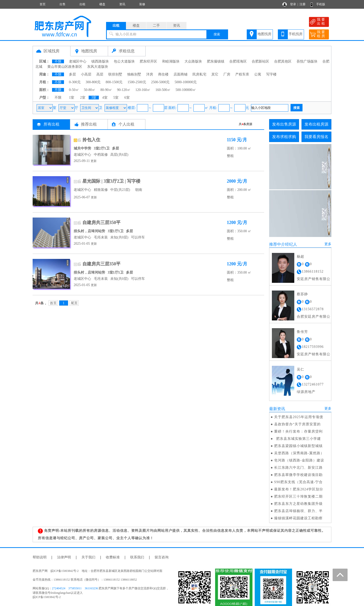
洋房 (150, 74)
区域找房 (52, 51)
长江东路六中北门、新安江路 (298, 468)
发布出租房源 (316, 124)
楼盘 (102, 4)
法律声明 (64, 557)
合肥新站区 (260, 61)
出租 (82, 4)
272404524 (59, 588)
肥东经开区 (148, 61)
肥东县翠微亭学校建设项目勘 (298, 475)
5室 (116, 98)
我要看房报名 (316, 137)
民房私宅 (199, 74)
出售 (62, 4)
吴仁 (301, 369)
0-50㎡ (74, 90)
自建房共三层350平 (101, 223)
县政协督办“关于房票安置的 (297, 424)
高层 (100, 74)
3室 (94, 98)
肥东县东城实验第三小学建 (298, 439)
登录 (293, 4)
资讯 (122, 4)
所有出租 (52, 124)
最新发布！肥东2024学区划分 (299, 489)
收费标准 (113, 557)
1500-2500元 (137, 82)
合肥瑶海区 (238, 61)
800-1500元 (114, 82)
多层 (72, 74)
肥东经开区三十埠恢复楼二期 (298, 496)
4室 (105, 98)
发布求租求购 (284, 137)
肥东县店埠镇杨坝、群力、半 (298, 511)
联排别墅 (115, 74)
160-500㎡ (163, 90)
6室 (127, 98)
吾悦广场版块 (307, 61)
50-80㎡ (90, 90)
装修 (142, 4)
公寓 (258, 74)
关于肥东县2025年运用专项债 (299, 417)
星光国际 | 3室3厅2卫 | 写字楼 (111, 181)
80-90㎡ (106, 90)
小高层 (86, 74)
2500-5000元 (160, 82)
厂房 (227, 74)
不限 (58, 61)
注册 (303, 4)
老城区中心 (78, 61)
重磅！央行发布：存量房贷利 (298, 431)
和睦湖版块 (171, 61)
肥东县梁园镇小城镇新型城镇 (298, 446)
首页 (43, 4)
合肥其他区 (283, 61)
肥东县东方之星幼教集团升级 (298, 504)
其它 (215, 74)
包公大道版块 (124, 61)
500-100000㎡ (186, 90)
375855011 (75, 588)
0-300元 (75, 82)
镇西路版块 (100, 61)
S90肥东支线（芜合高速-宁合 (298, 482)
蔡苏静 (302, 294)
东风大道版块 (98, 67)
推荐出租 (89, 124)
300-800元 (93, 82)
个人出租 (126, 124)
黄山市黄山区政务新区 (65, 67)
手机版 (321, 4)
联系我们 (137, 557)
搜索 (217, 34)
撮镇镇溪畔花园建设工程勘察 (298, 518)
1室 (72, 98)
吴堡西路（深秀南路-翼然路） (299, 453)
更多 (328, 244)
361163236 (91, 588)
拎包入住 (91, 140)
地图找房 (264, 34)
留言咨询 (162, 557)
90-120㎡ (124, 90)
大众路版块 (193, 61)
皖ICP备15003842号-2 (47, 597)
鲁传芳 (302, 332)
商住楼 (163, 74)
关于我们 (88, 557)
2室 (83, 98)
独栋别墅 (134, 74)
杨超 (301, 257)
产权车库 (242, 74)
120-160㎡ (143, 90)
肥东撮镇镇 (216, 61)
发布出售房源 (284, 124)
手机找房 (296, 34)
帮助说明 (40, 557)
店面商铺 (181, 74)
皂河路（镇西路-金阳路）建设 (299, 460)
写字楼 (271, 74)
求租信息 (127, 51)
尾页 (74, 303)
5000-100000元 (186, 82)
